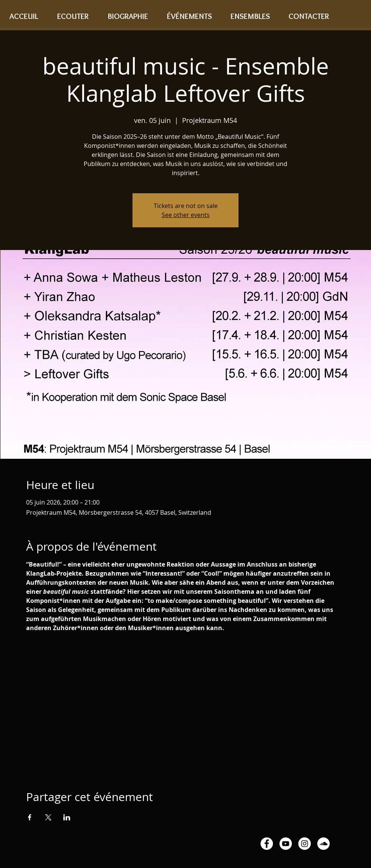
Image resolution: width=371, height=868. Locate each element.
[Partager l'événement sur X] (48, 817)
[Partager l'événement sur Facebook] (30, 817)
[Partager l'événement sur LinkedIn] (67, 817)
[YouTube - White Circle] (286, 844)
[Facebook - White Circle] (267, 844)
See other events (186, 215)
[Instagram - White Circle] (305, 844)
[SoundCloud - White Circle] (323, 844)
